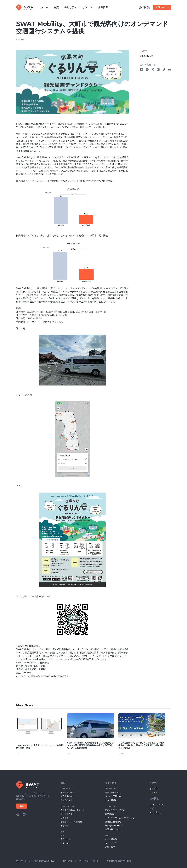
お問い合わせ (162, 7)
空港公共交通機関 (113, 822)
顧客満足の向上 (67, 796)
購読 (22, 806)
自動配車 (65, 818)
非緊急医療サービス (114, 826)
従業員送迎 (110, 814)
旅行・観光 (110, 847)
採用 (152, 809)
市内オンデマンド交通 (115, 810)
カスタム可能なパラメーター (73, 810)
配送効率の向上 (67, 792)
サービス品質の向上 (114, 796)
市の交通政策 (111, 839)
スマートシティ (112, 843)
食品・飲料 (65, 839)
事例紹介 (154, 789)
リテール (65, 843)
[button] (144, 7)
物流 (63, 783)
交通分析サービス (113, 829)
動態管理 (65, 826)
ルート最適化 (66, 814)
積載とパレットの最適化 (71, 822)
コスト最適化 (111, 800)
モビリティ (111, 783)
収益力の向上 (66, 800)
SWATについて (157, 805)
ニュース (154, 792)
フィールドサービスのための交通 (120, 818)
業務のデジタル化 (113, 792)
